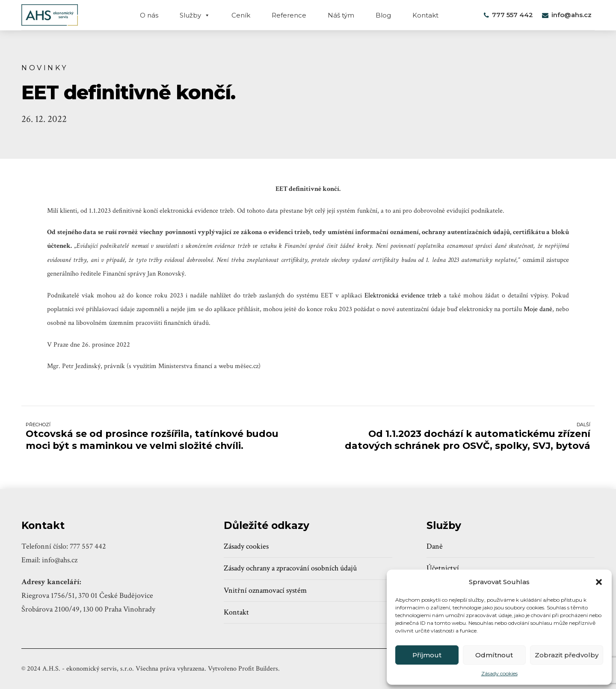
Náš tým (341, 15)
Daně (435, 546)
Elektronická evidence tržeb (403, 295)
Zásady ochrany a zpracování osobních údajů (290, 568)
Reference (289, 15)
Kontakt (425, 15)
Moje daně (538, 309)
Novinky (45, 68)
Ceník (241, 15)
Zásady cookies (499, 673)
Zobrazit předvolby (567, 655)
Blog (383, 15)
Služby (195, 15)
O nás (149, 15)
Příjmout (427, 655)
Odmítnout (494, 655)
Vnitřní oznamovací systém (265, 590)
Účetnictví (443, 568)
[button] (599, 582)
